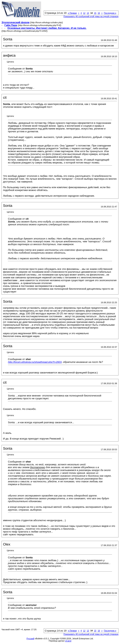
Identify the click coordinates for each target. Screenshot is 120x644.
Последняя (110, 13)
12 (84, 13)
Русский (30, 639)
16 (99, 13)
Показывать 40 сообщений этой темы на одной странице (91, 16)
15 (95, 13)
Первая (72, 13)
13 (88, 13)
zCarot (68, 641)
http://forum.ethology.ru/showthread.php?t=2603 (35, 362)
